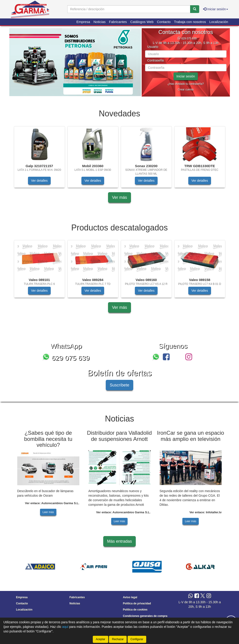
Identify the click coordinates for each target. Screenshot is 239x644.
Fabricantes (118, 22)
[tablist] (75, 62)
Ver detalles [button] (39, 181)
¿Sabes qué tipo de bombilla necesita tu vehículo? (48, 439)
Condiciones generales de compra (145, 616)
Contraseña (156, 60)
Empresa (83, 22)
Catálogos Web (142, 22)
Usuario (153, 47)
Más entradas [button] (119, 541)
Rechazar (118, 639)
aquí (65, 627)
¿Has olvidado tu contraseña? (186, 84)
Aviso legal (130, 597)
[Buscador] (129, 9)
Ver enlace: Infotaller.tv (206, 512)
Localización (219, 22)
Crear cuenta (186, 89)
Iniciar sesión (186, 76)
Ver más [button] (119, 197)
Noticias (99, 22)
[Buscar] (195, 9)
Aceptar (100, 639)
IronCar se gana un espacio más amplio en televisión (191, 436)
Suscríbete (119, 385)
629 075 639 (189, 38)
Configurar (137, 639)
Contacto (164, 22)
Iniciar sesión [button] (216, 9)
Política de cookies (135, 610)
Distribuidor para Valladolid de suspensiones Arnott (119, 436)
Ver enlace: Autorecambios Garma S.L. (52, 503)
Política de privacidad (137, 603)
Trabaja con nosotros (190, 22)
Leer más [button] (48, 512)
